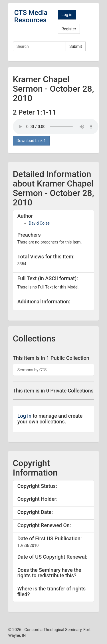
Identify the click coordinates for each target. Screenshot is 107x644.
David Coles (39, 223)
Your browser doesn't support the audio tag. (56, 127)
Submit (76, 46)
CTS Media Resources (31, 16)
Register (69, 29)
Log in (67, 15)
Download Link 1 (31, 141)
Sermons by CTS (32, 370)
